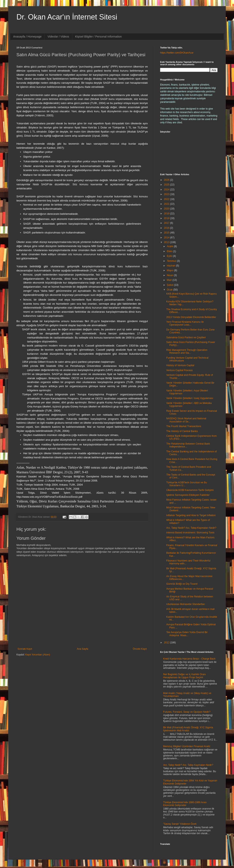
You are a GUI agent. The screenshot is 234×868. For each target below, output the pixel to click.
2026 (167, 180)
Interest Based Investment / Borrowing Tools (190, 533)
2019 (167, 214)
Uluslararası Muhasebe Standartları (186, 604)
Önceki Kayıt (140, 649)
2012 (167, 643)
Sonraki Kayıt (25, 649)
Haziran (171, 266)
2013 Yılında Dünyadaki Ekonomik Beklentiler (191, 317)
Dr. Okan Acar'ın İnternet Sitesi (67, 17)
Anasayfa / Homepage (27, 37)
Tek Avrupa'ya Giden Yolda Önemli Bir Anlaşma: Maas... (187, 634)
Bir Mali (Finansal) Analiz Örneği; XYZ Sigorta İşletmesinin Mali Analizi (188, 729)
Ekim (170, 251)
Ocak (170, 290)
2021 (167, 204)
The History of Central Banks (182, 431)
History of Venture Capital (180, 365)
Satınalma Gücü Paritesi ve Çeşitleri (186, 337)
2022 (167, 199)
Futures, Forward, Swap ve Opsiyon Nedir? (187, 712)
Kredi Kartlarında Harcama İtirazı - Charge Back (189, 659)
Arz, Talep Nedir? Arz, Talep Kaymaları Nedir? (191, 528)
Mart (170, 280)
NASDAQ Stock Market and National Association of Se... (186, 420)
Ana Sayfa (82, 649)
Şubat (170, 285)
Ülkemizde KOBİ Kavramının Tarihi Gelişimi (190, 490)
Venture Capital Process (180, 370)
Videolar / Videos (58, 37)
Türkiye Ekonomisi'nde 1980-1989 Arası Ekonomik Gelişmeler (185, 804)
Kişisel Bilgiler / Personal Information (98, 37)
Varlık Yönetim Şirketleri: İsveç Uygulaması (190, 398)
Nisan (170, 275)
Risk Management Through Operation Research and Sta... (187, 351)
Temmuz (172, 261)
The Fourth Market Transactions (184, 426)
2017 (167, 223)
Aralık (170, 246)
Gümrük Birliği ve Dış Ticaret (182, 584)
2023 (167, 194)
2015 (167, 233)
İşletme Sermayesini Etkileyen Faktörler (188, 495)
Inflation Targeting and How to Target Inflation (191, 515)
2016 (167, 228)
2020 (167, 209)
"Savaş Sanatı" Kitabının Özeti (180, 824)
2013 (167, 242)
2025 (167, 185)
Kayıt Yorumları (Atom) (38, 655)
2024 (167, 190)
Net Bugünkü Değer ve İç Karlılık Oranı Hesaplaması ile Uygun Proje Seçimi (184, 676)
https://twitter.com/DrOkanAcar (177, 53)
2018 (167, 218)
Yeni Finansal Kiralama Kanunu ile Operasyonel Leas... (185, 323)
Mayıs (170, 270)
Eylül (170, 256)
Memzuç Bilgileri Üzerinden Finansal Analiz (187, 746)
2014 (167, 238)
